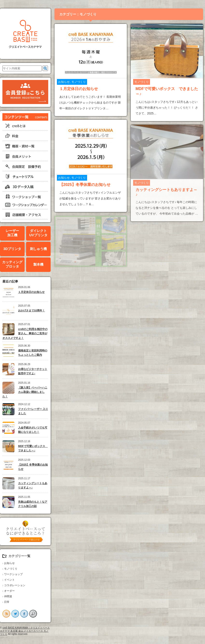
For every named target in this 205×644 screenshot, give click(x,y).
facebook (24, 614)
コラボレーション (15, 585)
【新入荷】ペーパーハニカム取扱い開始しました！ (25, 392)
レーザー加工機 (12, 233)
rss (6, 614)
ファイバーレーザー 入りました (33, 411)
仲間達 (8, 596)
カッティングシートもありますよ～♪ (33, 485)
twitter (15, 614)
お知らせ (9, 563)
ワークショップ (13, 574)
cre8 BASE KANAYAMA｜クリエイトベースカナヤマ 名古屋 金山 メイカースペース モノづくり (25, 631)
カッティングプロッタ (12, 264)
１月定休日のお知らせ (31, 292)
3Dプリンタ (12, 249)
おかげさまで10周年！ (31, 310)
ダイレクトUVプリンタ (38, 233)
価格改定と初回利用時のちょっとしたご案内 (33, 353)
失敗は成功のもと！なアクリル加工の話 (33, 504)
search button (33, 614)
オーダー (9, 591)
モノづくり (11, 569)
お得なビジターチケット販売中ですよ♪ (33, 371)
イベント (9, 580)
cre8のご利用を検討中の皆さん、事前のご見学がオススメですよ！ (25, 333)
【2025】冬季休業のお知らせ (33, 467)
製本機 (38, 264)
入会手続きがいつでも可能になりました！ (33, 430)
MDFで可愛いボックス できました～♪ (33, 448)
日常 (7, 602)
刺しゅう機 (38, 249)
